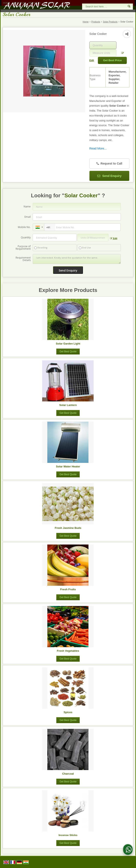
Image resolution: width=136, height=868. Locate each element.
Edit (114, 238)
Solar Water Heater (68, 466)
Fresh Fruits (68, 589)
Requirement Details (23, 259)
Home (86, 22)
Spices (68, 712)
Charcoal (68, 774)
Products (96, 22)
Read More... (98, 148)
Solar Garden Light (68, 344)
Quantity (26, 237)
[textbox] (103, 53)
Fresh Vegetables (68, 651)
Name (27, 206)
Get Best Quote (68, 352)
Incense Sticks (68, 835)
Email (28, 217)
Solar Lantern (68, 405)
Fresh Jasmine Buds (68, 528)
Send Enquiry (109, 176)
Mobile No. (24, 227)
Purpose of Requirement (23, 248)
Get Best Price (112, 60)
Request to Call (109, 164)
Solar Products (110, 22)
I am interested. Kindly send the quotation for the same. (77, 259)
